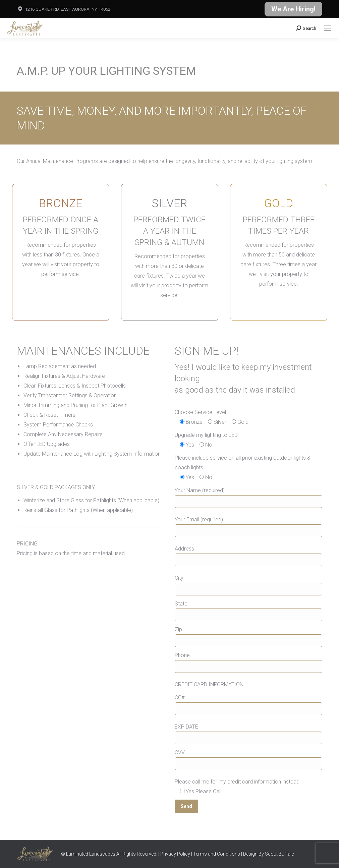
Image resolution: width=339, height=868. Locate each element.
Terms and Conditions (217, 854)
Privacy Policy (175, 854)
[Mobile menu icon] (328, 28)
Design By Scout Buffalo (269, 854)
